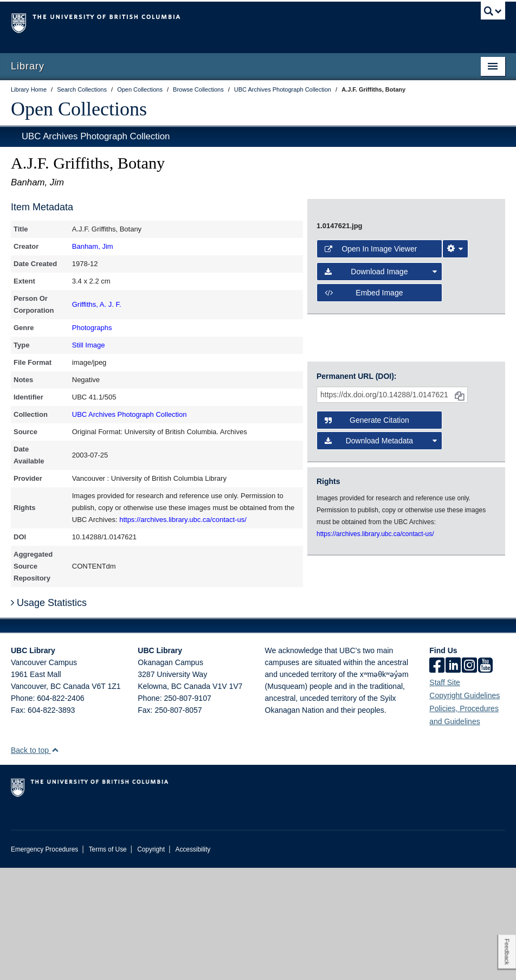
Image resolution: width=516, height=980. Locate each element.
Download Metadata (381, 588)
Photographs (92, 328)
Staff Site (445, 795)
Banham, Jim (93, 246)
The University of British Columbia (221, 22)
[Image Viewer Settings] (455, 439)
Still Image (89, 345)
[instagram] (469, 778)
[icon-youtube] (485, 778)
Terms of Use (108, 962)
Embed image (364, 482)
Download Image (381, 461)
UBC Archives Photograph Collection (96, 136)
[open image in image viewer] (385, 308)
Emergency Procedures (44, 962)
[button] (55, 862)
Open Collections (79, 109)
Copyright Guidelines (465, 808)
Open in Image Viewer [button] (371, 439)
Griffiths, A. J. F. (97, 304)
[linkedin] (453, 778)
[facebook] (437, 778)
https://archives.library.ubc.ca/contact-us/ (183, 520)
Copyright (151, 962)
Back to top (35, 862)
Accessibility (193, 962)
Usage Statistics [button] (49, 715)
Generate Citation (367, 567)
